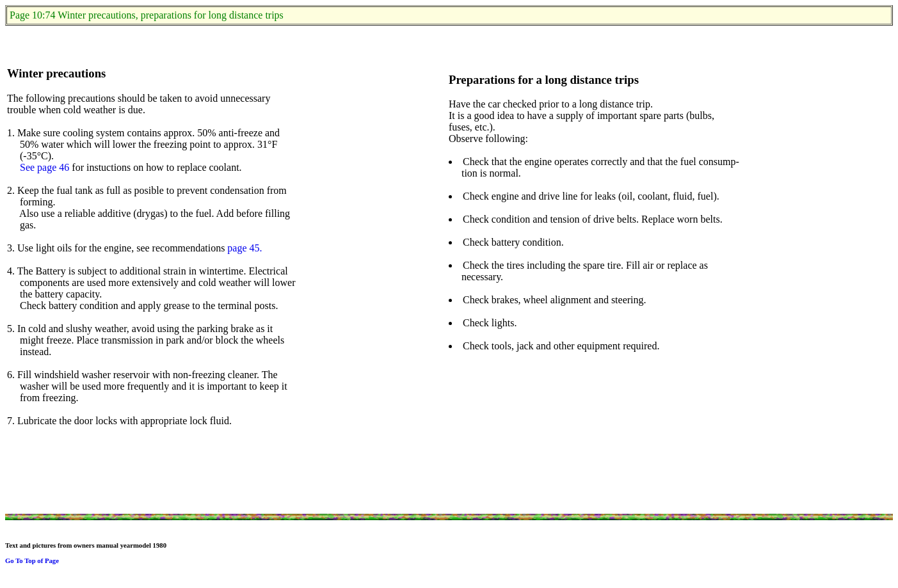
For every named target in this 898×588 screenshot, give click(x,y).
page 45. (245, 248)
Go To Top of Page (32, 560)
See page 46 (44, 167)
